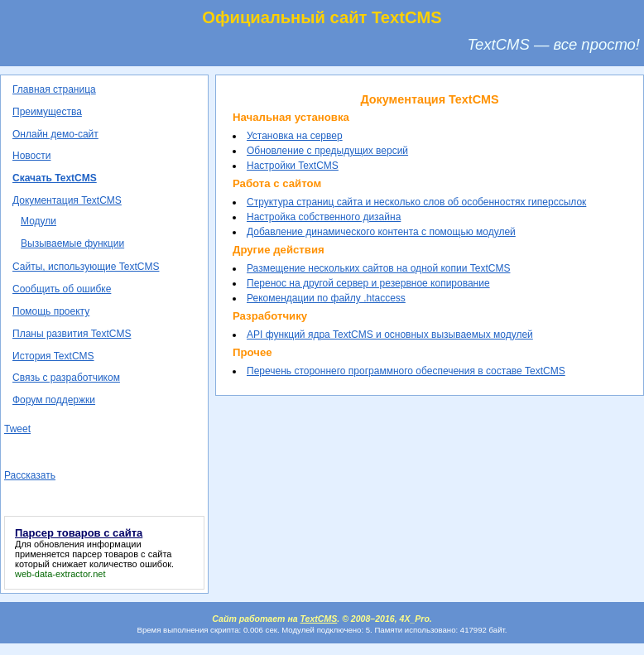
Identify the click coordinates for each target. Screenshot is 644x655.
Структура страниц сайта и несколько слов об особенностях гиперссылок (416, 202)
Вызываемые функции (72, 243)
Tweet (17, 429)
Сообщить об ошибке (62, 289)
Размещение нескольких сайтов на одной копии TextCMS (378, 268)
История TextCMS (53, 356)
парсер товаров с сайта (122, 554)
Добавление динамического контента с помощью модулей (381, 232)
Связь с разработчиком (66, 378)
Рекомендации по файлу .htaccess (326, 298)
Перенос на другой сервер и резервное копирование (368, 283)
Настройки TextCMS (293, 166)
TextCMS (319, 619)
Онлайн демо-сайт (55, 134)
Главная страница (54, 89)
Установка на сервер (295, 136)
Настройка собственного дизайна (324, 217)
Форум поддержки (54, 400)
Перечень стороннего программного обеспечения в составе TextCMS (406, 371)
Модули (38, 221)
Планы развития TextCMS (72, 334)
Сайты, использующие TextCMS (86, 267)
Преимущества (47, 112)
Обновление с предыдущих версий (327, 151)
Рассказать (30, 475)
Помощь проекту (51, 311)
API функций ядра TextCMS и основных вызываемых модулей (390, 335)
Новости (31, 156)
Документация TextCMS (67, 200)
